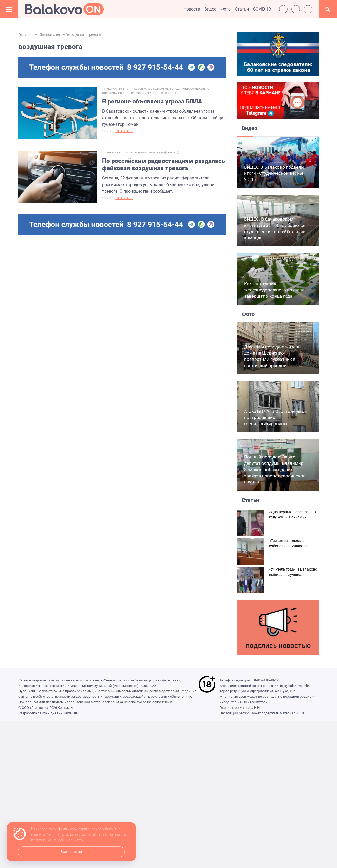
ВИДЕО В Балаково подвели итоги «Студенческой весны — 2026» (276, 173)
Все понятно (71, 852)
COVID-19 (262, 9)
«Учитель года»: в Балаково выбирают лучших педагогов (293, 574)
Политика (113, 93)
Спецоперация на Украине (141, 93)
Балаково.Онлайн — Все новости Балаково (64, 9)
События (157, 149)
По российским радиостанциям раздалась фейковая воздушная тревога (153, 162)
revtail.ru (71, 713)
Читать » (127, 132)
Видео (210, 9)
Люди (188, 89)
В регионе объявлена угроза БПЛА (157, 102)
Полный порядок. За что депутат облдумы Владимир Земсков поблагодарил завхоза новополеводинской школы (275, 469)
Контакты (65, 708)
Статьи (242, 9)
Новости (192, 9)
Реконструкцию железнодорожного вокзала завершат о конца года (274, 290)
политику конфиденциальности (57, 840)
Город (178, 89)
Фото (226, 9)
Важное (166, 89)
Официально (203, 89)
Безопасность (149, 89)
